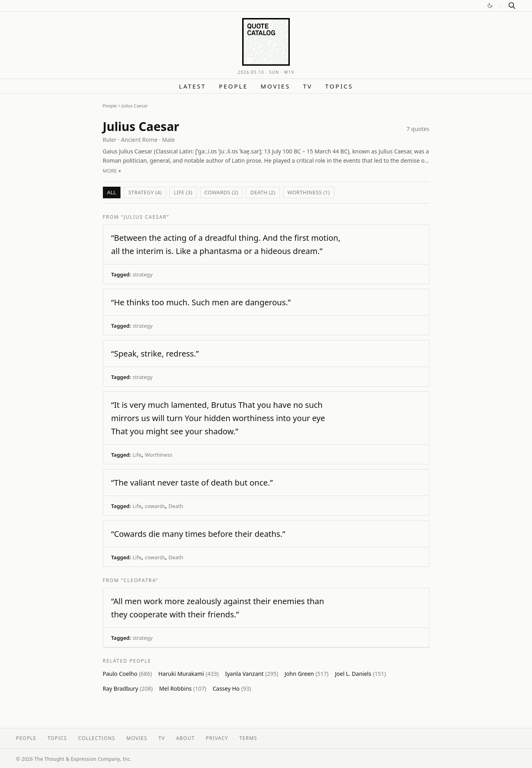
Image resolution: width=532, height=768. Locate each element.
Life (137, 455)
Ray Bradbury (128, 688)
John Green (307, 674)
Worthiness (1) (309, 192)
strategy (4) (145, 192)
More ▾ (112, 171)
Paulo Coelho (127, 674)
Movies (275, 86)
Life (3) (183, 192)
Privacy (217, 738)
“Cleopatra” (140, 580)
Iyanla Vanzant (252, 674)
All (112, 192)
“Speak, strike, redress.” (155, 354)
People (233, 86)
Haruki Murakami (189, 674)
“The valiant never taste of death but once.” (192, 483)
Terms (248, 738)
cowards (155, 506)
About (185, 738)
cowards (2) (222, 192)
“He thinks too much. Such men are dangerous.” (201, 302)
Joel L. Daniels (360, 674)
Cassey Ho (232, 688)
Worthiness (159, 455)
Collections (97, 738)
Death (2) (263, 192)
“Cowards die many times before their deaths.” (198, 534)
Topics (339, 86)
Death (176, 506)
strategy (143, 274)
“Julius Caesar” (145, 217)
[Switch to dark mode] (490, 6)
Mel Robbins (183, 688)
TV (308, 86)
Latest (193, 86)
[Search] (512, 6)
